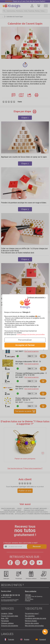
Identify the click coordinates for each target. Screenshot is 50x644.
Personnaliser (25, 340)
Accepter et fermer (25, 345)
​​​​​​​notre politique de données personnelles (31, 334)
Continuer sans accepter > (36, 297)
